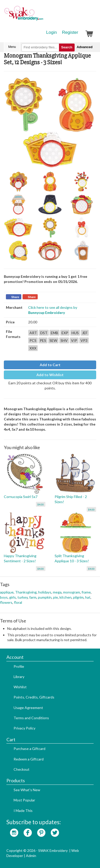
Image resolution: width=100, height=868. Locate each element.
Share (15, 297)
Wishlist (20, 687)
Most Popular (24, 800)
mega (57, 592)
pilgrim (78, 597)
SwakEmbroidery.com (42, 15)
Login (52, 32)
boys (4, 597)
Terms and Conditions (31, 718)
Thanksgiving (26, 592)
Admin (31, 856)
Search (67, 47)
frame (86, 592)
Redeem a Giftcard (29, 759)
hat (88, 597)
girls (13, 597)
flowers (6, 602)
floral (18, 602)
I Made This (23, 811)
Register (70, 32)
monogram (72, 592)
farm (33, 597)
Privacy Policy (24, 728)
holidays (45, 592)
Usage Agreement (28, 708)
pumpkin (45, 597)
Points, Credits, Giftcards (34, 697)
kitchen (66, 597)
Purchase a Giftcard (29, 749)
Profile (19, 666)
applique (7, 592)
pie (56, 597)
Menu (12, 47)
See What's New (27, 790)
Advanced (85, 47)
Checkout (22, 769)
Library (19, 677)
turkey (23, 597)
